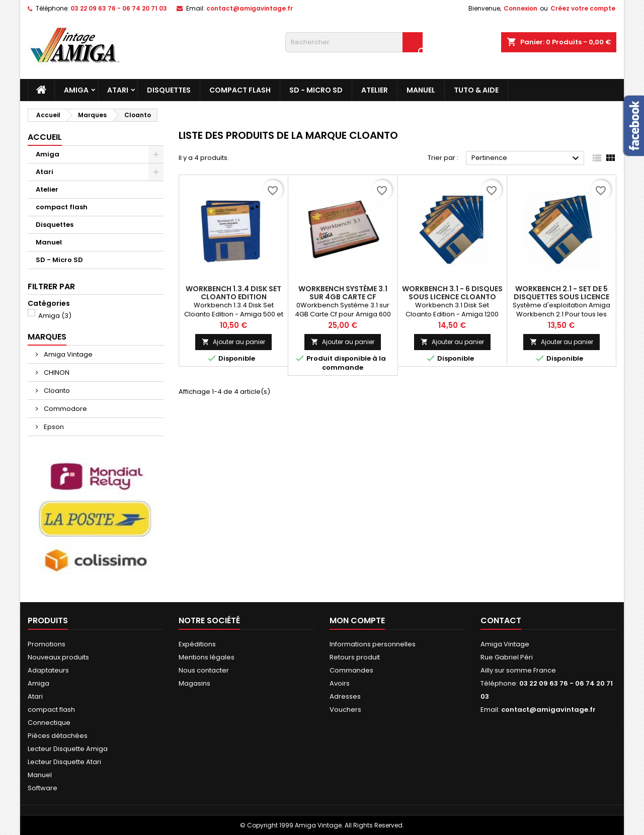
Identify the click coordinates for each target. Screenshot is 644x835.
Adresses (345, 696)
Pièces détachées (58, 736)
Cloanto (56, 391)
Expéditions (197, 644)
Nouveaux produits (58, 657)
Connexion (520, 8)
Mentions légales (207, 657)
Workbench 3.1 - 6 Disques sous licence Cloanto (452, 293)
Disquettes (169, 90)
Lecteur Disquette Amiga (68, 749)
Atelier (375, 90)
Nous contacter (204, 670)
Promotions (47, 644)
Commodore (65, 409)
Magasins (194, 683)
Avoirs (340, 683)
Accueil (45, 137)
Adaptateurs (48, 670)
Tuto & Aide (476, 90)
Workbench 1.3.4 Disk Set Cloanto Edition (233, 293)
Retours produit (355, 657)
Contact (501, 620)
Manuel (421, 90)
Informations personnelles (373, 644)
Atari (118, 90)
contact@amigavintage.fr (250, 8)
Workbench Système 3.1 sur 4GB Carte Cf (343, 293)
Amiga (76, 90)
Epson (53, 427)
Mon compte (357, 620)
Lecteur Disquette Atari (64, 762)
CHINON (56, 372)
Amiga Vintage (67, 354)
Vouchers (345, 709)
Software (43, 788)
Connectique (49, 723)
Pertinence (527, 158)
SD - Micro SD (316, 90)
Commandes (351, 670)
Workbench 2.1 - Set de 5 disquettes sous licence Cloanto (561, 297)
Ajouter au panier (233, 342)
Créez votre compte (583, 8)
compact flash (240, 90)
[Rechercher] (354, 42)
